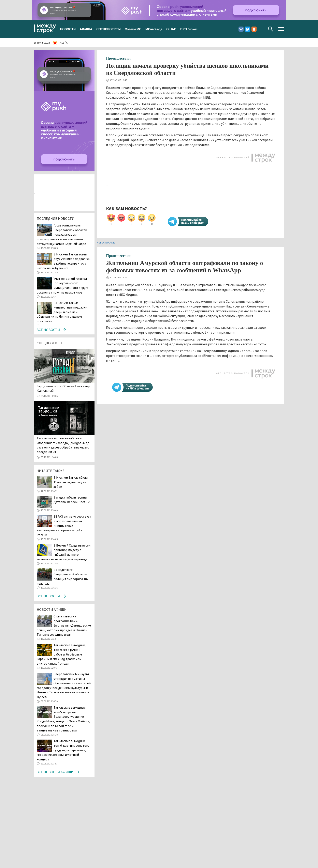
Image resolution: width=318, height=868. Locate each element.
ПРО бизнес (189, 29)
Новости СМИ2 (106, 242)
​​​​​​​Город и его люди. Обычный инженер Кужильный (63, 388)
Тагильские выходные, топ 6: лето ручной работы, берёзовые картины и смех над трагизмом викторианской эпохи (62, 654)
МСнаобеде (154, 29)
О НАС (171, 29)
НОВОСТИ (68, 29)
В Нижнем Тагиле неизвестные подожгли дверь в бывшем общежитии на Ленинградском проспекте (62, 312)
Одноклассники (254, 29)
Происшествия (118, 58)
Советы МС (133, 29)
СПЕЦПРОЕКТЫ (109, 29)
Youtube (261, 29)
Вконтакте (241, 29)
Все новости (48, 330)
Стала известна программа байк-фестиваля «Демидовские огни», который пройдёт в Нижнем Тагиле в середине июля (64, 625)
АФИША (86, 29)
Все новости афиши (55, 772)
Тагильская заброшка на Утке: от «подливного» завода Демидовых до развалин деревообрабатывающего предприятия (63, 445)
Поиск (271, 29)
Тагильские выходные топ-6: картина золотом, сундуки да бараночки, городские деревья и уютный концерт (63, 750)
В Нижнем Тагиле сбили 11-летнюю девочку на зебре (71, 482)
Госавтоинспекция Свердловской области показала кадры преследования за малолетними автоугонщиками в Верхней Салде (62, 234)
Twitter (248, 29)
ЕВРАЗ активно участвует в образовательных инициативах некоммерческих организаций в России (64, 525)
